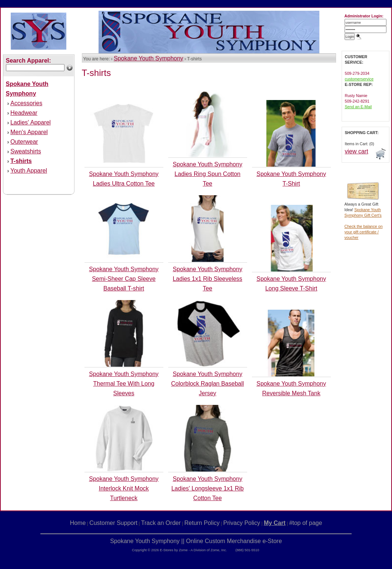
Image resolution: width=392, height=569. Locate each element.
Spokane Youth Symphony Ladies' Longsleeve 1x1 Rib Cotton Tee (207, 488)
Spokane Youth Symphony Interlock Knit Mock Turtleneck (124, 488)
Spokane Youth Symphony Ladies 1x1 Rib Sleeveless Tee (207, 279)
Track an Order (161, 523)
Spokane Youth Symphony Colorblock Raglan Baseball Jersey (208, 384)
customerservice (359, 79)
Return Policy (202, 523)
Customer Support (113, 523)
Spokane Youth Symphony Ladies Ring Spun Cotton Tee (207, 174)
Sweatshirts (26, 151)
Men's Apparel (29, 132)
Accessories (26, 103)
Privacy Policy (242, 523)
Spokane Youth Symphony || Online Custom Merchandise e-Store (196, 541)
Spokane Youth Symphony (149, 58)
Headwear (24, 113)
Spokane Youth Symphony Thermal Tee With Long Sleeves (124, 384)
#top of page (305, 523)
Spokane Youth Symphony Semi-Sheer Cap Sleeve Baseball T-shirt (124, 279)
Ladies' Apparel (31, 122)
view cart (357, 151)
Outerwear (24, 142)
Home (78, 523)
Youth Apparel (29, 171)
